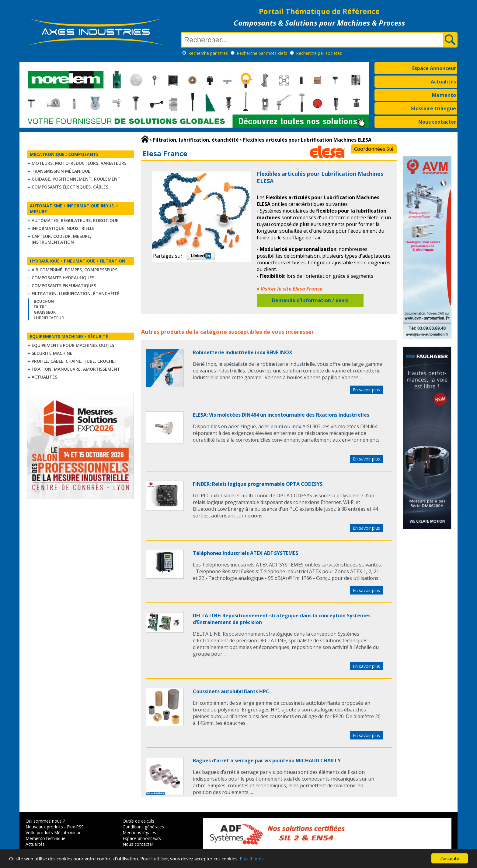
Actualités (443, 82)
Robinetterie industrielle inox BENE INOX (243, 352)
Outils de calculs (138, 821)
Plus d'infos (252, 861)
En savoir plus (366, 390)
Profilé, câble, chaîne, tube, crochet (75, 361)
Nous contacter (437, 122)
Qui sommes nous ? (45, 821)
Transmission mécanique (61, 171)
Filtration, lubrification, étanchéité (76, 293)
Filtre (40, 307)
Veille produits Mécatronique (54, 833)
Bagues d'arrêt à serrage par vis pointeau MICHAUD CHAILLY (267, 760)
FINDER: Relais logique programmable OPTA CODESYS (258, 484)
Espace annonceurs (142, 838)
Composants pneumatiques (64, 286)
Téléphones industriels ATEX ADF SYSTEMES (245, 553)
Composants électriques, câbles (70, 187)
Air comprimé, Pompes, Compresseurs (75, 270)
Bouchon (44, 301)
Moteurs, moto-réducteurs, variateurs (79, 163)
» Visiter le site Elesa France (290, 289)
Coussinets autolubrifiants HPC (231, 691)
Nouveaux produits (44, 827)
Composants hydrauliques (63, 278)
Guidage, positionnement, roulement (76, 179)
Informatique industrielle (63, 228)
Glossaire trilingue (433, 108)
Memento (444, 95)
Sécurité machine (52, 353)
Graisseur (45, 312)
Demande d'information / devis (310, 300)
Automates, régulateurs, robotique (75, 220)
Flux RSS (75, 827)
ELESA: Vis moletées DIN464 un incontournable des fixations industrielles (281, 415)
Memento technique (45, 838)
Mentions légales (139, 833)
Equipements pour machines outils (73, 345)
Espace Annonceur (434, 68)
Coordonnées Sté (374, 149)
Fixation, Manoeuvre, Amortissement (76, 369)
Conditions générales (143, 827)
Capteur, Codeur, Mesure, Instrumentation (61, 239)
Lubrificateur (49, 318)
